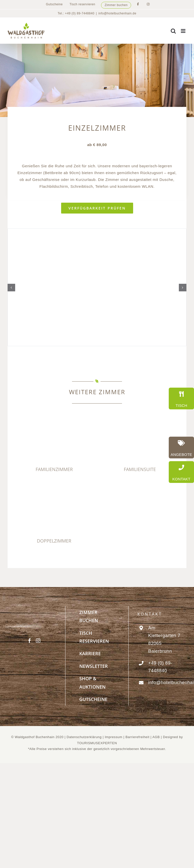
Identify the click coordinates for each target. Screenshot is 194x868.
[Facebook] (30, 641)
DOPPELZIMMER (54, 541)
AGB (156, 737)
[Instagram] (38, 641)
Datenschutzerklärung (84, 737)
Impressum (114, 737)
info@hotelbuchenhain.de (117, 13)
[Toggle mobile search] (173, 31)
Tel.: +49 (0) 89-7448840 (76, 13)
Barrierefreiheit (138, 737)
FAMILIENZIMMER (54, 469)
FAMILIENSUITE (140, 469)
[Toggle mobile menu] (184, 31)
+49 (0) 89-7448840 (160, 667)
